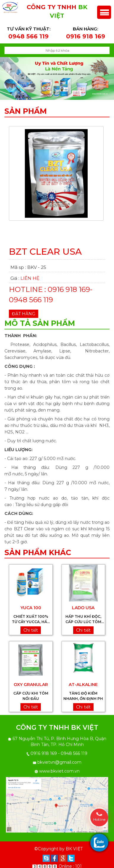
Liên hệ (30, 275)
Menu (104, 10)
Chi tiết (31, 628)
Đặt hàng (24, 311)
